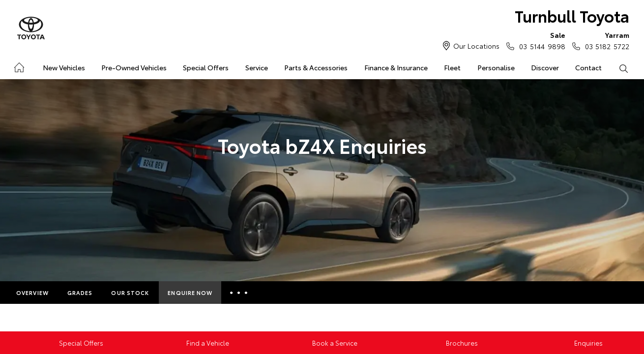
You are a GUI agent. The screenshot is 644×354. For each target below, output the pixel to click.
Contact (588, 67)
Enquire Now (190, 293)
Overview (32, 293)
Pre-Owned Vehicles (134, 67)
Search (619, 68)
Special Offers (206, 67)
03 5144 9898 (540, 40)
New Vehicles (64, 67)
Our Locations (476, 46)
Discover (545, 67)
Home (18, 66)
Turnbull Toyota (572, 15)
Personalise (496, 67)
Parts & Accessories (316, 67)
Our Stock (130, 293)
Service (257, 67)
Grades (80, 293)
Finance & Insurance (396, 67)
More (240, 293)
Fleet (452, 67)
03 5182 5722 (605, 40)
